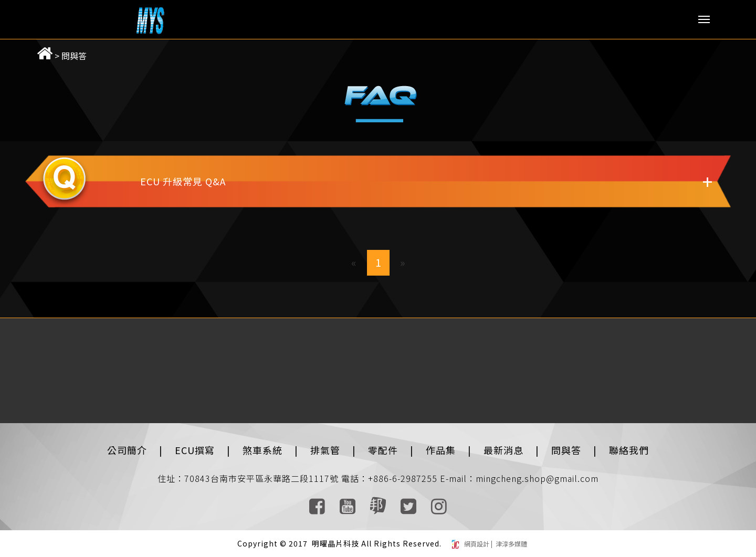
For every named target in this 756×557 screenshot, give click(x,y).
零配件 (383, 450)
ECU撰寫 (195, 450)
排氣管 (325, 450)
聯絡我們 (629, 450)
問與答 (74, 56)
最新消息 (503, 450)
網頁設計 (477, 544)
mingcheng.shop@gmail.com (537, 478)
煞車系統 (262, 450)
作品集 (441, 450)
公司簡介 (127, 450)
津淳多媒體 (511, 544)
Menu (704, 19)
